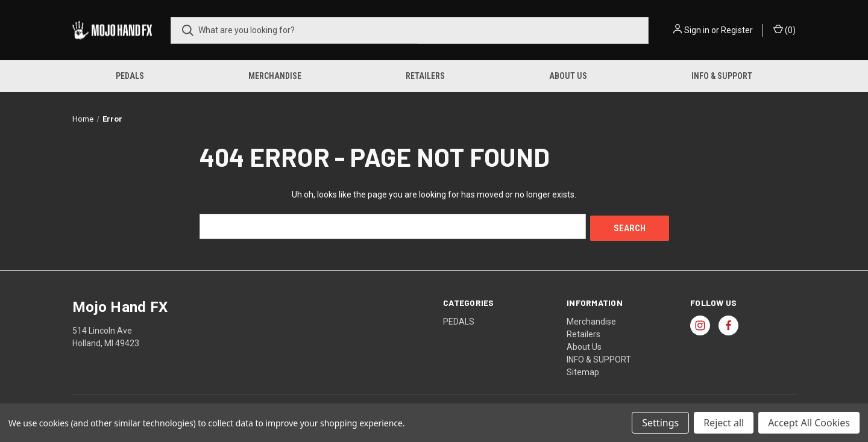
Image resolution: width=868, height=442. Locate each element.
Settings (660, 423)
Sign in (697, 30)
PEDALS (130, 76)
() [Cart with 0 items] (785, 30)
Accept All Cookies (809, 423)
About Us (568, 76)
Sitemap (583, 370)
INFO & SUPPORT (722, 76)
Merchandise (275, 76)
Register (737, 30)
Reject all (724, 423)
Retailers (425, 76)
